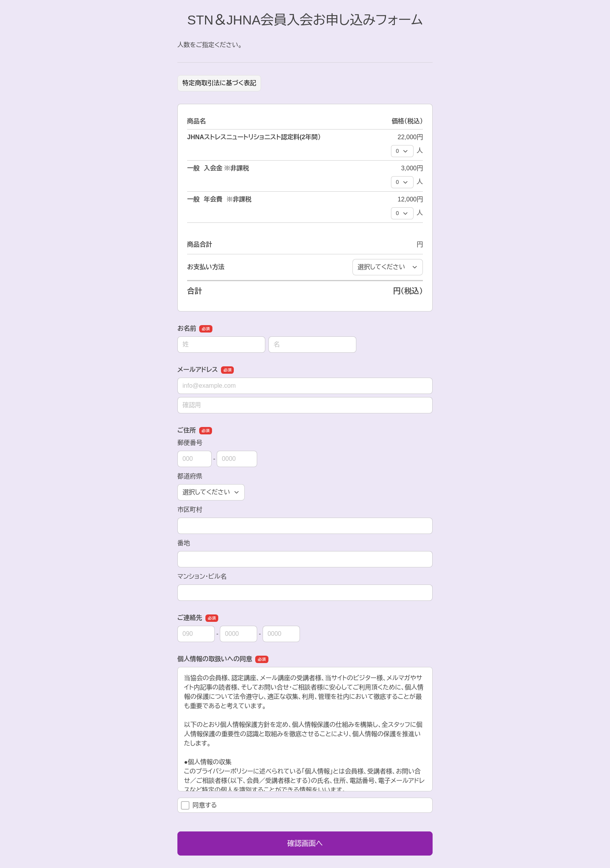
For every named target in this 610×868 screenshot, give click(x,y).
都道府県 (190, 476)
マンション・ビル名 (202, 577)
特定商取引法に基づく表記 (219, 83)
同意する (199, 805)
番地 (184, 543)
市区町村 (190, 510)
